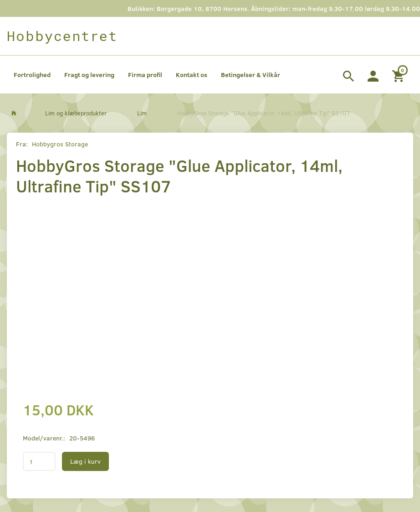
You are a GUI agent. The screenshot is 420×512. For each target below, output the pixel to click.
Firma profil (145, 75)
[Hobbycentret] (62, 36)
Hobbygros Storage (60, 144)
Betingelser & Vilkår (251, 75)
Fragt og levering (89, 75)
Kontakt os (192, 75)
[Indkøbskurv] (399, 75)
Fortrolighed (32, 75)
